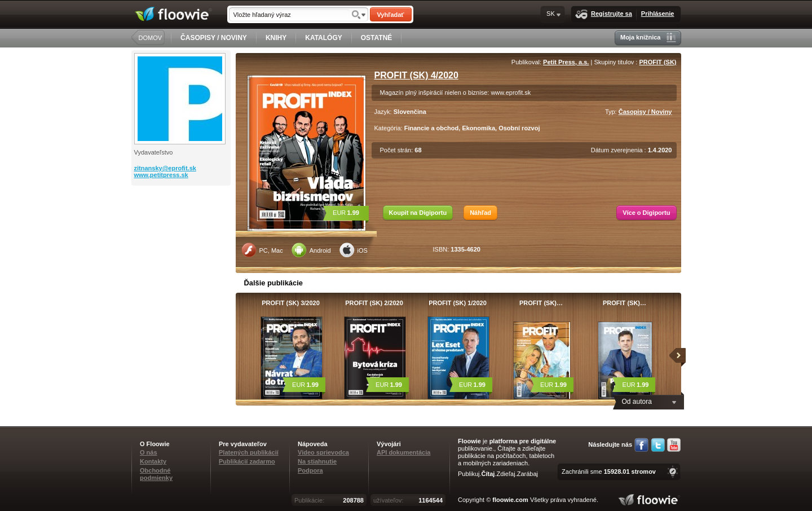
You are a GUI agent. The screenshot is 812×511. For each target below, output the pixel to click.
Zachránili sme (609, 472)
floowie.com (510, 500)
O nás (149, 452)
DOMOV (151, 38)
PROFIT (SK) (658, 62)
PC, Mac (262, 250)
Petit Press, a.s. (566, 62)
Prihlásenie (658, 14)
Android (311, 250)
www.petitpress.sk (161, 175)
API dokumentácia (403, 452)
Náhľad (480, 213)
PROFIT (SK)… (541, 303)
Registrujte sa (604, 14)
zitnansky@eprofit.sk (165, 168)
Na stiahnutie (317, 461)
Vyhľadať (390, 15)
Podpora (310, 470)
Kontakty (153, 461)
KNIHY (276, 38)
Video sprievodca (323, 452)
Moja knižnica (648, 38)
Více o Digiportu (646, 213)
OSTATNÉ (377, 38)
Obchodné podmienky (156, 474)
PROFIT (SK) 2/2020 (374, 303)
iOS (354, 250)
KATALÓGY (324, 38)
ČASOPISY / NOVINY (214, 38)
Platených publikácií (249, 452)
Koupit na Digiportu (418, 213)
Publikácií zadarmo (247, 461)
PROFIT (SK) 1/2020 (458, 303)
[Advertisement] (182, 231)
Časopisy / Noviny (645, 112)
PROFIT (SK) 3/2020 (291, 303)
